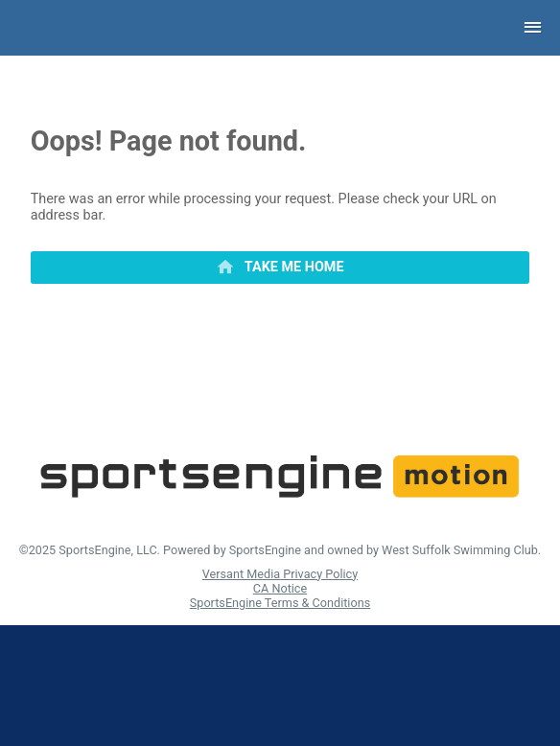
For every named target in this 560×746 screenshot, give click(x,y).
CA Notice (280, 588)
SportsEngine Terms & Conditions (280, 603)
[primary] (280, 268)
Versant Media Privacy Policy (280, 574)
